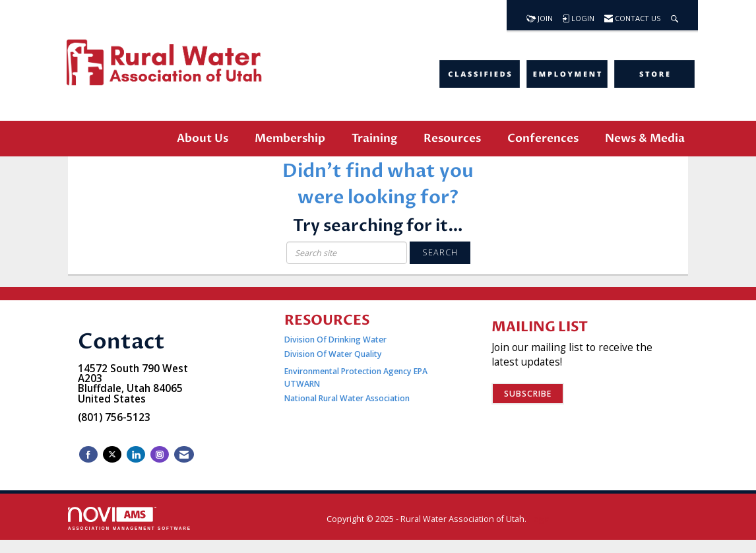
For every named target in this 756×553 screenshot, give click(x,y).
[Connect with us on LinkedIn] (136, 454)
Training (374, 138)
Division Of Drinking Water (336, 340)
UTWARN (302, 384)
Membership (290, 138)
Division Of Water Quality (333, 354)
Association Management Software (130, 518)
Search (440, 252)
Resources (452, 138)
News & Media (645, 138)
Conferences (543, 138)
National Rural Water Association (347, 398)
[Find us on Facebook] (88, 454)
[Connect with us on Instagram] (160, 454)
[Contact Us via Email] (184, 454)
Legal (540, 519)
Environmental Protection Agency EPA (356, 371)
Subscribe (528, 394)
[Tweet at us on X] (112, 454)
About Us (203, 138)
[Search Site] (675, 15)
